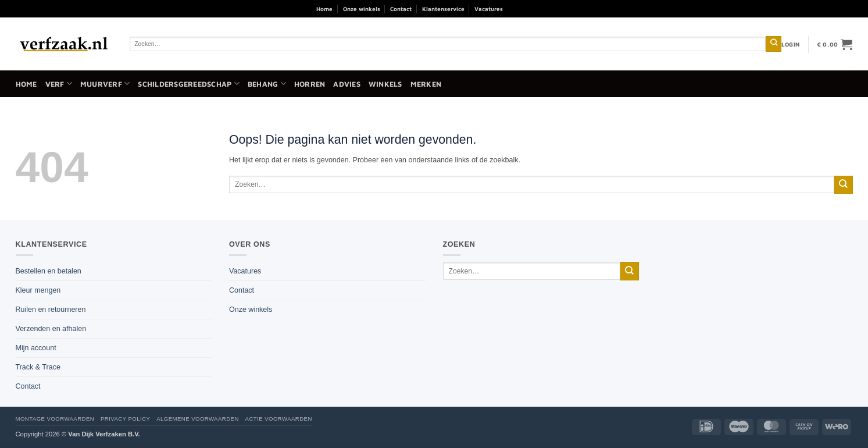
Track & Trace (38, 367)
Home (324, 9)
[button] (790, 44)
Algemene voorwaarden (198, 419)
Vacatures (489, 9)
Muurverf (105, 83)
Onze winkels (362, 9)
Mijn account (36, 348)
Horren (310, 84)
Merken (426, 84)
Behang (267, 83)
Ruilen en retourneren (51, 310)
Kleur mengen (38, 290)
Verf (59, 83)
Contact (401, 9)
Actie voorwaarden (279, 419)
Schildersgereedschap (188, 83)
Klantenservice (443, 9)
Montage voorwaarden (55, 419)
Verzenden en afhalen (51, 329)
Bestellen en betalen (49, 271)
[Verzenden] (774, 44)
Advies (347, 84)
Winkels (385, 84)
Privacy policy (125, 419)
